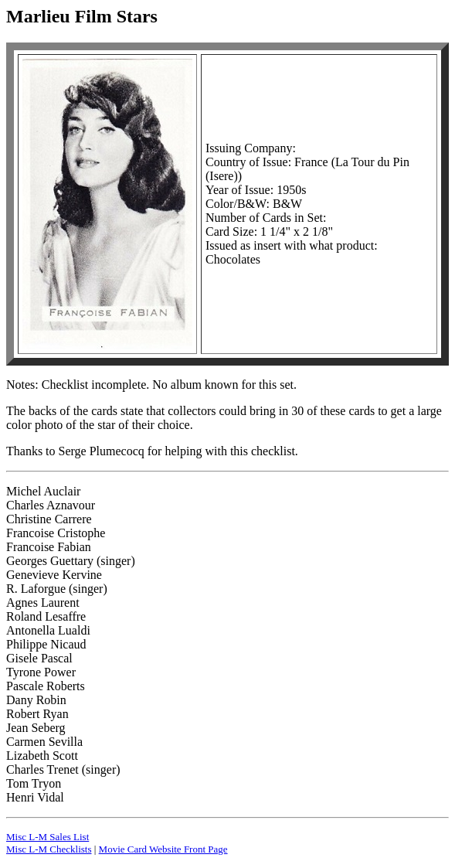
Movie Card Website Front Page (163, 849)
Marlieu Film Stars (82, 16)
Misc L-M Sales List (48, 837)
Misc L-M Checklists (49, 849)
